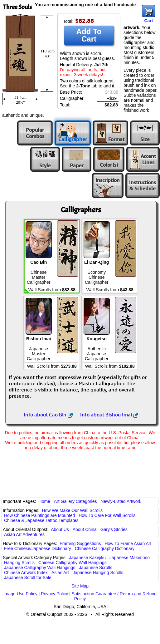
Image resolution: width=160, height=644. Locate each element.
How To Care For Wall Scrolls (107, 515)
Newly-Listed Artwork (121, 501)
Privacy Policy (54, 594)
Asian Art (60, 573)
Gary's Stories (114, 529)
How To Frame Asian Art (128, 543)
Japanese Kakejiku (88, 558)
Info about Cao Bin (48, 415)
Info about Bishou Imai (109, 415)
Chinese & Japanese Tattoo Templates (41, 520)
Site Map (80, 586)
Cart (148, 21)
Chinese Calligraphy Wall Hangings (73, 563)
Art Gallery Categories (75, 501)
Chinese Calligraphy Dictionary (105, 548)
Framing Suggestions (80, 543)
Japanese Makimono (130, 558)
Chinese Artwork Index (26, 573)
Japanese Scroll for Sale (28, 578)
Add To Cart (89, 35)
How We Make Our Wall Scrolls (72, 510)
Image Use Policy (20, 594)
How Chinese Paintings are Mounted (39, 515)
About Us (60, 529)
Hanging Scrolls (19, 563)
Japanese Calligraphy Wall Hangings (40, 568)
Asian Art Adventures (24, 534)
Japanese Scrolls (96, 568)
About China (85, 529)
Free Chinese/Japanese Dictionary (38, 548)
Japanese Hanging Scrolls (98, 573)
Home (44, 501)
